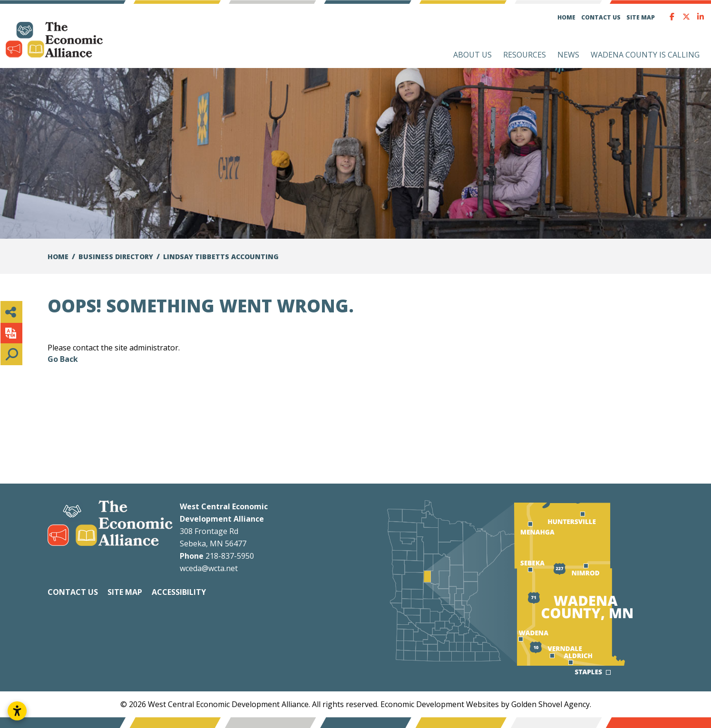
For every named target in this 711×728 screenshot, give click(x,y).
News (568, 55)
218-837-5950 (230, 556)
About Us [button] (472, 55)
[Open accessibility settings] (17, 711)
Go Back (63, 359)
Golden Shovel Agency (550, 704)
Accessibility (179, 592)
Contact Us (601, 17)
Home (566, 17)
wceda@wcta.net (209, 568)
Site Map (641, 17)
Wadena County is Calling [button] (645, 55)
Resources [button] (525, 55)
